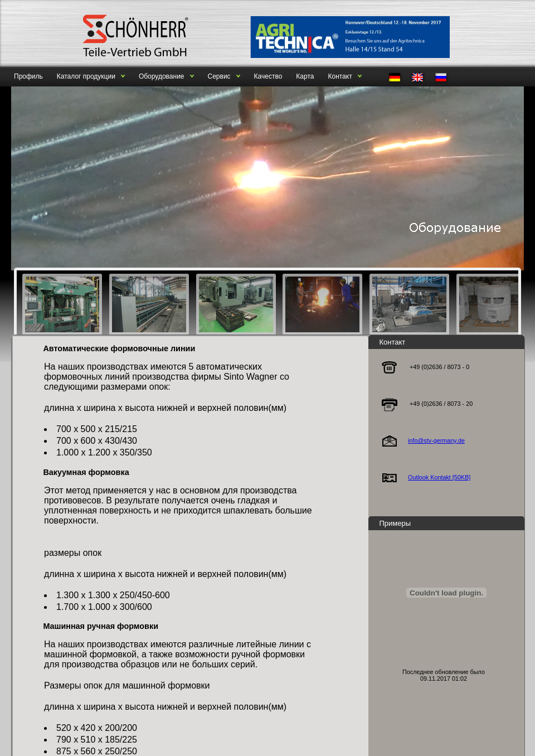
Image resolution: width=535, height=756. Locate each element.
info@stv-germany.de (436, 440)
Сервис (219, 76)
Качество (268, 76)
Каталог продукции (86, 76)
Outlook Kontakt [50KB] (439, 477)
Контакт (340, 76)
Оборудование (162, 76)
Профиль (28, 76)
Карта (305, 76)
